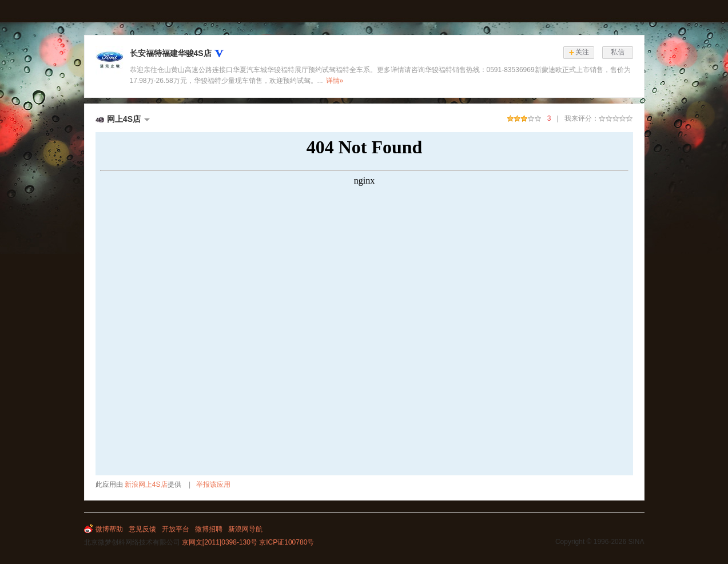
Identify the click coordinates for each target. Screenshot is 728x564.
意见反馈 (142, 529)
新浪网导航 (245, 529)
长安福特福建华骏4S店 (171, 53)
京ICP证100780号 (287, 542)
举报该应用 (213, 484)
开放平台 (176, 529)
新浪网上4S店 (146, 484)
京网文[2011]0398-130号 (220, 542)
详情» (335, 81)
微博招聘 (209, 529)
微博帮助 (109, 529)
